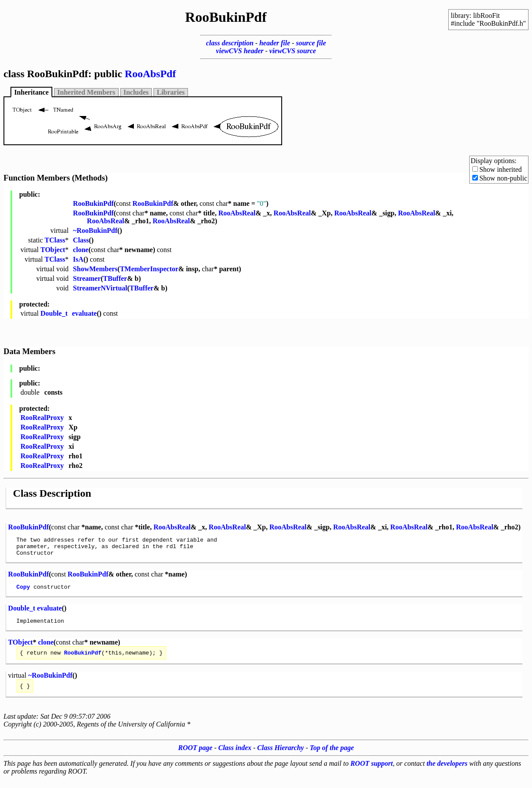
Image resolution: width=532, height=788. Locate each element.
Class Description (52, 493)
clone (81, 250)
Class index (235, 757)
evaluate (84, 313)
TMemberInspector (149, 269)
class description (230, 43)
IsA (78, 259)
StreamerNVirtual (100, 288)
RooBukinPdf (93, 203)
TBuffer (115, 278)
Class (81, 240)
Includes (136, 92)
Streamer (87, 278)
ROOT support (371, 773)
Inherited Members (86, 92)
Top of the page (332, 757)
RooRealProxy (42, 418)
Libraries (171, 92)
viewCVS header (240, 51)
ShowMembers (95, 269)
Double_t (54, 313)
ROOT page (196, 757)
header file (275, 43)
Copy (23, 592)
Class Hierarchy (281, 757)
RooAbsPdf (150, 74)
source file (311, 43)
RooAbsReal (237, 213)
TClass (55, 240)
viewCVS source (293, 51)
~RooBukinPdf (95, 230)
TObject (53, 250)
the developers (447, 773)
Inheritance (31, 92)
